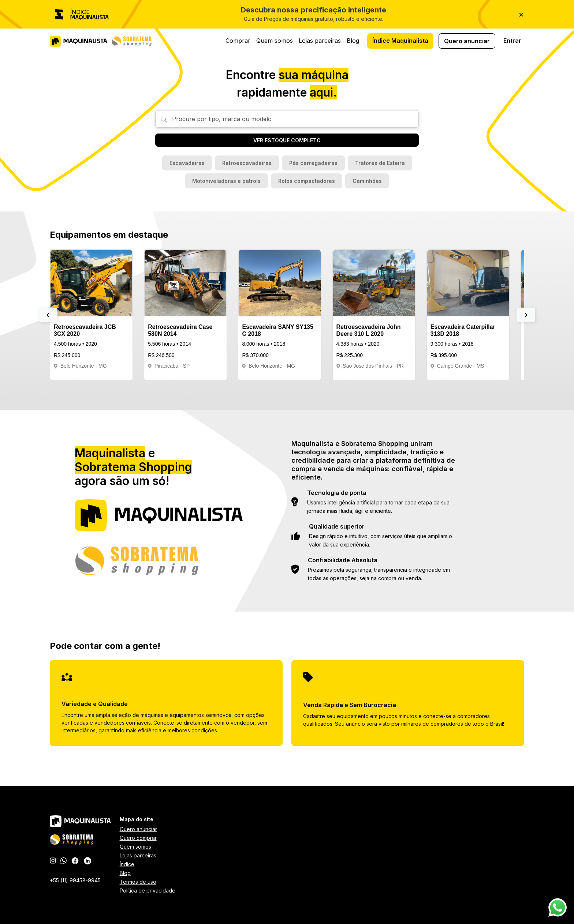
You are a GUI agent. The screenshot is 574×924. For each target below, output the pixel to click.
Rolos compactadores (307, 181)
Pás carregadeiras (313, 163)
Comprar (238, 41)
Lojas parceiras (320, 41)
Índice (127, 864)
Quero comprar (138, 838)
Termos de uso (138, 882)
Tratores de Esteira (380, 163)
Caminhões (367, 181)
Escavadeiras (187, 163)
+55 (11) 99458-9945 (75, 880)
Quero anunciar (467, 41)
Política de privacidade (148, 891)
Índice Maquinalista (400, 41)
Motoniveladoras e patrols (226, 181)
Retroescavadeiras (247, 163)
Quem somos (275, 41)
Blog (353, 41)
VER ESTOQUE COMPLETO (287, 140)
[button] (48, 315)
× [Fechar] (521, 14)
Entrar (512, 41)
